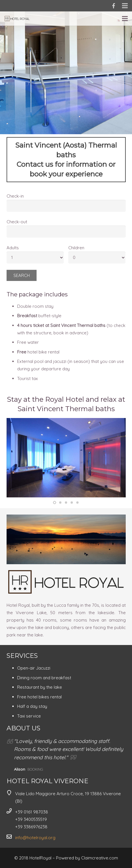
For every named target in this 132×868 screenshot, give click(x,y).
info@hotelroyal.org (35, 838)
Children (76, 248)
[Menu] (125, 19)
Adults (13, 248)
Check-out (17, 222)
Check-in (15, 196)
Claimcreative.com (100, 858)
